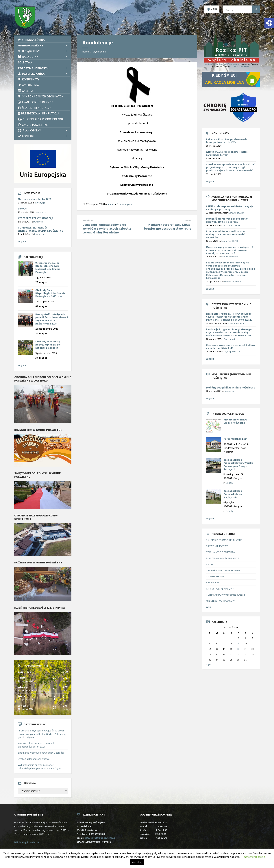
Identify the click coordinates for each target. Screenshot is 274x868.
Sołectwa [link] (25, 62)
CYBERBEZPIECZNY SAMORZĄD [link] (36, 218)
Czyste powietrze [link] (236, 323)
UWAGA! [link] (23, 209)
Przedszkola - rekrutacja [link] (40, 113)
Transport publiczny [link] (37, 102)
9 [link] (238, 643)
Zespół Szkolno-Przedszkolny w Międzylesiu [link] (233, 494)
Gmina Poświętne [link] (43, 45)
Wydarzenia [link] (30, 85)
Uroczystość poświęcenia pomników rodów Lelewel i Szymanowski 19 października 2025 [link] (52, 319)
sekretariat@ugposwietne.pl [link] (101, 838)
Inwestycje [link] (40, 203)
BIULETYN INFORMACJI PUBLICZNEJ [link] (225, 540)
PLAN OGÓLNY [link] (45, 130)
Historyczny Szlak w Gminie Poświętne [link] (235, 421)
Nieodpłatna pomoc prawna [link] (43, 119)
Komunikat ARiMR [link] (237, 213)
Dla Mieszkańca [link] (45, 74)
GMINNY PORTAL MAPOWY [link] (220, 589)
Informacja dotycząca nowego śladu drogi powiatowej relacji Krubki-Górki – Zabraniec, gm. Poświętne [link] (42, 734)
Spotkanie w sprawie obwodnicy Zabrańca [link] (41, 753)
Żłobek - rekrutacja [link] (36, 108)
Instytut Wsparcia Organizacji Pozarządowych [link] (222, 64)
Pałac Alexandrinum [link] (235, 439)
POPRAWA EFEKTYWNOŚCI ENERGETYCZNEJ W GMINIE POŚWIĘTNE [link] (40, 229)
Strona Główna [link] (33, 40)
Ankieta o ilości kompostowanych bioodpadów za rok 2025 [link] (36, 745)
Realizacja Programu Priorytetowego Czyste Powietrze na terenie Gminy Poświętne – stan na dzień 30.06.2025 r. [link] (229, 332)
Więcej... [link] (23, 365)
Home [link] (86, 52)
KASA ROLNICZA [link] (215, 582)
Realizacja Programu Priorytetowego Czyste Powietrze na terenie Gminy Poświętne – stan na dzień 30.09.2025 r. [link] (229, 317)
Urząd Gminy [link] (45, 51)
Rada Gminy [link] (45, 57)
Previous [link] (88, 221)
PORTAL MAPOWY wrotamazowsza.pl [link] (226, 595)
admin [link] (111, 204)
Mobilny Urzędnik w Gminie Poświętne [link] (231, 387)
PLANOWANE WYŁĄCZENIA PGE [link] (222, 558)
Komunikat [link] (229, 391)
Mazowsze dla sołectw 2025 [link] (34, 199)
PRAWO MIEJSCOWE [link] (217, 546)
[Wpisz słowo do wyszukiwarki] (241, 9)
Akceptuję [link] (137, 862)
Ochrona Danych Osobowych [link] (43, 96)
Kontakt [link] (45, 136)
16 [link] (238, 649)
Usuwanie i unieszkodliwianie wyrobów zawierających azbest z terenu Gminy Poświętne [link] (107, 228)
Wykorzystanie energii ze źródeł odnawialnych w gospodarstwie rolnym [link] (39, 767)
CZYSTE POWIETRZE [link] (35, 125)
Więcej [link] (22, 242)
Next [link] (188, 221)
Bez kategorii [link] (124, 204)
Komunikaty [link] (31, 79)
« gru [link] (209, 664)
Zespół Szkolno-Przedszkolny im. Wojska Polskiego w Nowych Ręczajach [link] (238, 464)
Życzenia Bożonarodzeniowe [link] (34, 759)
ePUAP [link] (210, 564)
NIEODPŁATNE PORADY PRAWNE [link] (223, 570)
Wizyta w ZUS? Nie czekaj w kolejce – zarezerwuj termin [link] (228, 153)
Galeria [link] (27, 91)
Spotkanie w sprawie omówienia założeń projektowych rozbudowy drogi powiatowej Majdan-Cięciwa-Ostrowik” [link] (231, 167)
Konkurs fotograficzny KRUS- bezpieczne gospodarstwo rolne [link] (168, 227)
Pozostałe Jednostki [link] (43, 68)
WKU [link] (209, 607)
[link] (269, 23)
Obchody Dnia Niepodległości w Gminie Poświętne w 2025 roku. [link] (50, 293)
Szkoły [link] (230, 483)
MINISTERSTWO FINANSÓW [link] (220, 601)
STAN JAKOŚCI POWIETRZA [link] (220, 552)
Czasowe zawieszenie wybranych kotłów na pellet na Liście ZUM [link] (231, 347)
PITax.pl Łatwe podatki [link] (241, 66)
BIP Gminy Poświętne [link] (27, 842)
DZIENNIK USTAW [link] (215, 576)
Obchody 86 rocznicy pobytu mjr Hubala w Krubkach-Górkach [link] (48, 345)
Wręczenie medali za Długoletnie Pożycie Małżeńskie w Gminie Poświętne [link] (48, 267)
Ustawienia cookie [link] (255, 857)
